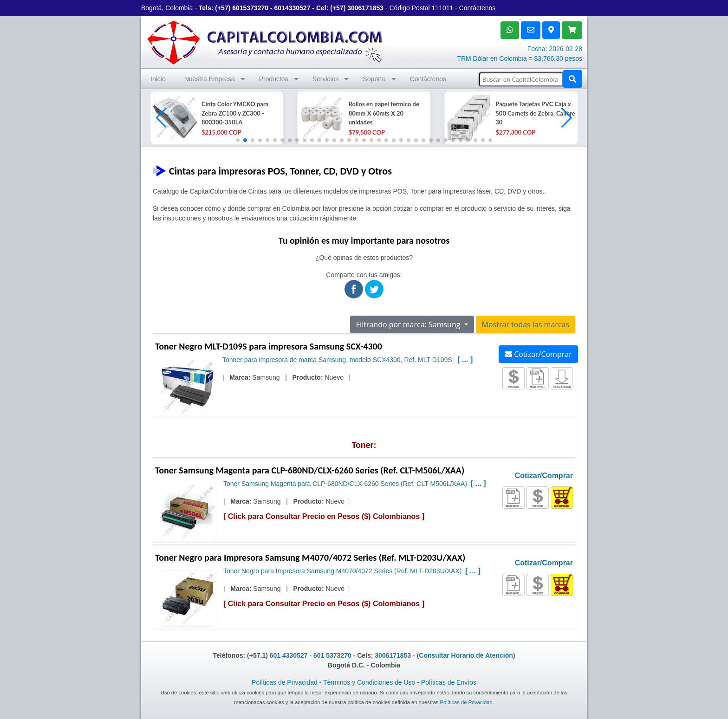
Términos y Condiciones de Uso (369, 682)
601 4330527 (289, 655)
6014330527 (292, 8)
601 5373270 (332, 655)
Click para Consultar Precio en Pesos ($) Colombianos (324, 516)
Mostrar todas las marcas (526, 324)
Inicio (158, 79)
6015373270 (250, 8)
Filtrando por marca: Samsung (409, 324)
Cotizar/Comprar (538, 354)
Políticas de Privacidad (285, 682)
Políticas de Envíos (449, 682)
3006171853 (365, 8)
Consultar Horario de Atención (466, 655)
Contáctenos (478, 8)
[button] (567, 118)
